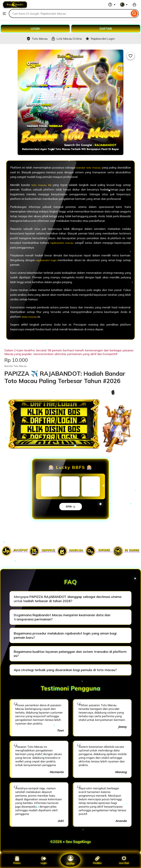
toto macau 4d (41, 185)
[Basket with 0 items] (134, 5)
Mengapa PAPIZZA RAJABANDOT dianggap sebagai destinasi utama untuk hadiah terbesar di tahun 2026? (68, 599)
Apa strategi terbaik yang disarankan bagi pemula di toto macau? (65, 670)
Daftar (70, 860)
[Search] (134, 14)
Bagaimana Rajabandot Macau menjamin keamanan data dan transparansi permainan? (62, 617)
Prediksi (97, 860)
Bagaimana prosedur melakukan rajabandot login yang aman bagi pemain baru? (65, 635)
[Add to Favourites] (131, 56)
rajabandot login (46, 260)
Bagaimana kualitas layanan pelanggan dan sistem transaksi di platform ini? (70, 654)
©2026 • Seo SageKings (70, 842)
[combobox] (69, 14)
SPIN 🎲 (71, 507)
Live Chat (124, 860)
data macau (29, 317)
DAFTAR (106, 29)
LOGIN (35, 29)
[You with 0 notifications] (124, 5)
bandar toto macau (89, 168)
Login (44, 860)
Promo (17, 860)
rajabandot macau (62, 243)
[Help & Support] (112, 5)
